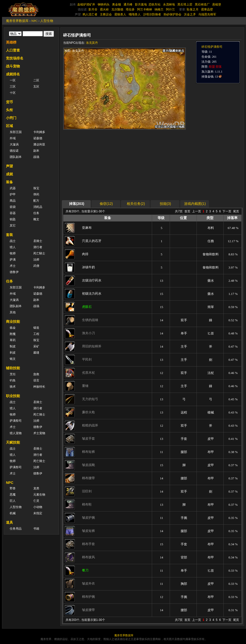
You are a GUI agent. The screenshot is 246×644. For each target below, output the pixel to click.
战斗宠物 (13, 66)
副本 (36, 151)
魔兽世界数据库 (17, 21)
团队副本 (16, 157)
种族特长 (39, 387)
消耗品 (38, 207)
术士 (13, 266)
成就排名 (13, 74)
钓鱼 (13, 380)
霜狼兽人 (120, 14)
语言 (36, 380)
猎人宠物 (16, 433)
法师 (36, 260)
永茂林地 (169, 4)
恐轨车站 (155, 4)
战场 (36, 157)
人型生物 (47, 21)
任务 (36, 213)
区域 (9, 126)
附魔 (13, 334)
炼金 (13, 328)
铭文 (13, 359)
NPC (34, 21)
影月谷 (93, 9)
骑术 (13, 387)
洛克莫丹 (92, 43)
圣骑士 (38, 241)
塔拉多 (130, 9)
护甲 (13, 194)
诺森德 (38, 138)
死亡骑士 (39, 414)
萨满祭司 (16, 421)
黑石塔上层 (185, 4)
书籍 (36, 529)
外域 (13, 138)
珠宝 (36, 188)
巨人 (13, 501)
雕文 (36, 219)
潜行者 (38, 247)
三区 (13, 87)
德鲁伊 (14, 272)
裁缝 (36, 353)
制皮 (13, 346)
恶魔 (13, 495)
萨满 (13, 260)
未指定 (38, 513)
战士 (13, 241)
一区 (13, 80)
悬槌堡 (217, 4)
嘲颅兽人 (135, 14)
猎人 (13, 247)
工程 (36, 334)
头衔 (9, 110)
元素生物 (39, 495)
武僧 (36, 266)
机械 (13, 513)
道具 (9, 522)
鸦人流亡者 (90, 14)
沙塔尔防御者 (152, 14)
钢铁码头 (104, 4)
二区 (36, 80)
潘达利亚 (39, 144)
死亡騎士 (39, 253)
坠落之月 (193, 9)
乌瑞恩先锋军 (207, 14)
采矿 (36, 346)
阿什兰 (170, 9)
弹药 (36, 194)
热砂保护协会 (172, 14)
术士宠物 (39, 433)
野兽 (13, 488)
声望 (9, 166)
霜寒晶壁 (207, 9)
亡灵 (36, 501)
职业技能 (13, 396)
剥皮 (13, 353)
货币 (9, 102)
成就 (9, 174)
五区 (36, 87)
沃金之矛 (190, 14)
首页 (187, 211)
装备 (9, 182)
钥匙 (13, 219)
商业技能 (13, 322)
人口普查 (13, 50)
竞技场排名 (15, 58)
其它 (13, 226)
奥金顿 (117, 4)
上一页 (197, 211)
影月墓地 (141, 4)
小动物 (38, 507)
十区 (13, 93)
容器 (13, 213)
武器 (13, 188)
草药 (13, 340)
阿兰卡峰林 (145, 9)
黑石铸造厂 (202, 4)
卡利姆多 (39, 132)
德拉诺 (14, 151)
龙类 (36, 488)
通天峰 (128, 4)
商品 (13, 201)
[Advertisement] (136, 165)
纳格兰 (159, 9)
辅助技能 (13, 368)
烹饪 (13, 374)
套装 (9, 235)
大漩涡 (14, 144)
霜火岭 (104, 9)
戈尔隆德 (117, 9)
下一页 (227, 211)
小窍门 (11, 118)
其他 (13, 312)
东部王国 (16, 132)
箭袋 (13, 207)
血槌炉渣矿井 (86, 4)
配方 (36, 201)
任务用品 (16, 529)
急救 (36, 374)
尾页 (236, 211)
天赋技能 (13, 442)
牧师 (13, 253)
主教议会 (106, 14)
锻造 (36, 328)
